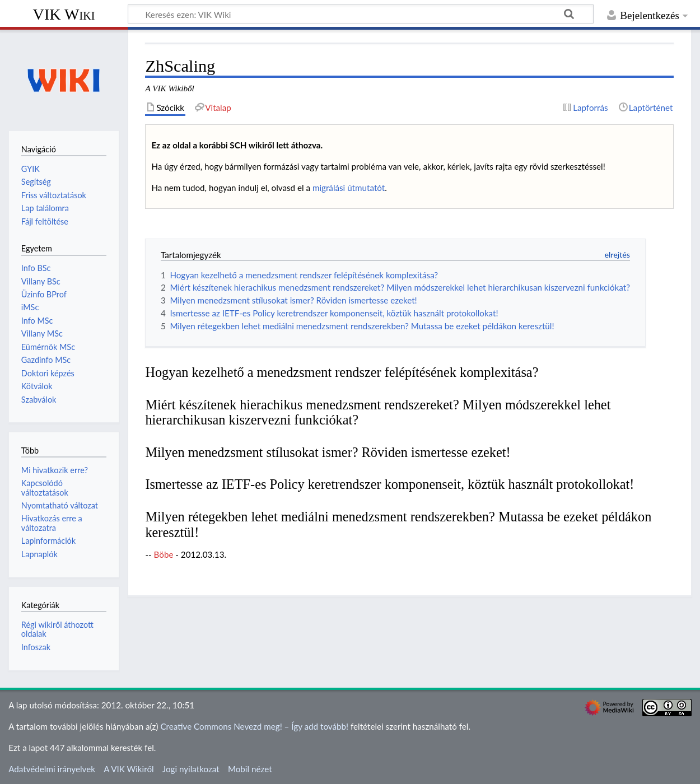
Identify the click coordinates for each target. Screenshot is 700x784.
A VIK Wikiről (129, 769)
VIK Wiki (64, 14)
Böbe (164, 554)
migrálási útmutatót (349, 188)
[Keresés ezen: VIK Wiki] (361, 14)
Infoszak (36, 647)
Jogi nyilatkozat (191, 769)
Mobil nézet (250, 769)
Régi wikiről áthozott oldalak (57, 629)
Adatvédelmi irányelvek (52, 769)
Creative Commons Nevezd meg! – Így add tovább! (254, 726)
